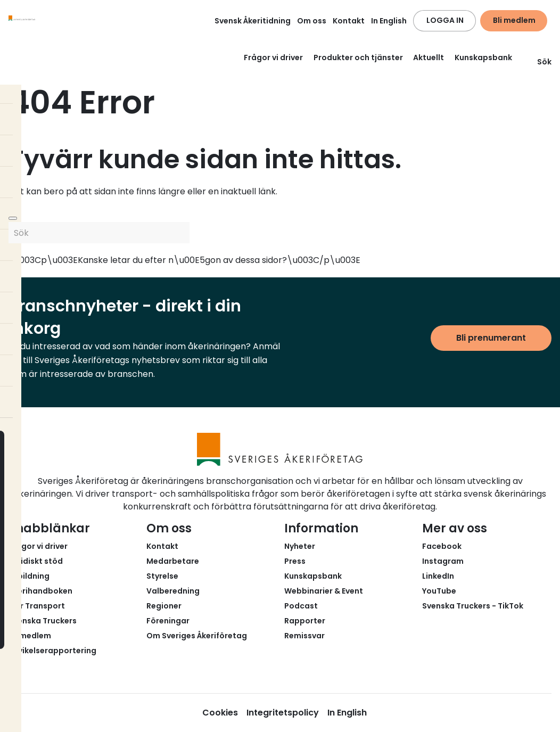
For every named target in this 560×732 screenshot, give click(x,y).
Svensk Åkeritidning (253, 21)
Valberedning (173, 591)
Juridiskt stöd (36, 561)
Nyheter (300, 546)
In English (389, 21)
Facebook (442, 546)
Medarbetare (173, 561)
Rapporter (305, 621)
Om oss (312, 21)
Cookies (220, 713)
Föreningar (168, 621)
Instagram (443, 561)
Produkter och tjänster (358, 57)
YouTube (439, 591)
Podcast (301, 606)
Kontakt (349, 21)
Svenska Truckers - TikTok (473, 606)
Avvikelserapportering (52, 651)
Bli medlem (514, 20)
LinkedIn (438, 576)
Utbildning (29, 576)
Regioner (164, 606)
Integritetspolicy (283, 713)
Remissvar (304, 636)
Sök (538, 62)
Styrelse (162, 576)
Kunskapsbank (483, 57)
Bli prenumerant (491, 338)
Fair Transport (37, 606)
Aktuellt (429, 57)
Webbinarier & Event (324, 591)
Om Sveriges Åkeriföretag (197, 636)
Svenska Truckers (43, 621)
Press (295, 561)
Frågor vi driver (273, 57)
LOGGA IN (445, 20)
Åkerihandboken (40, 591)
